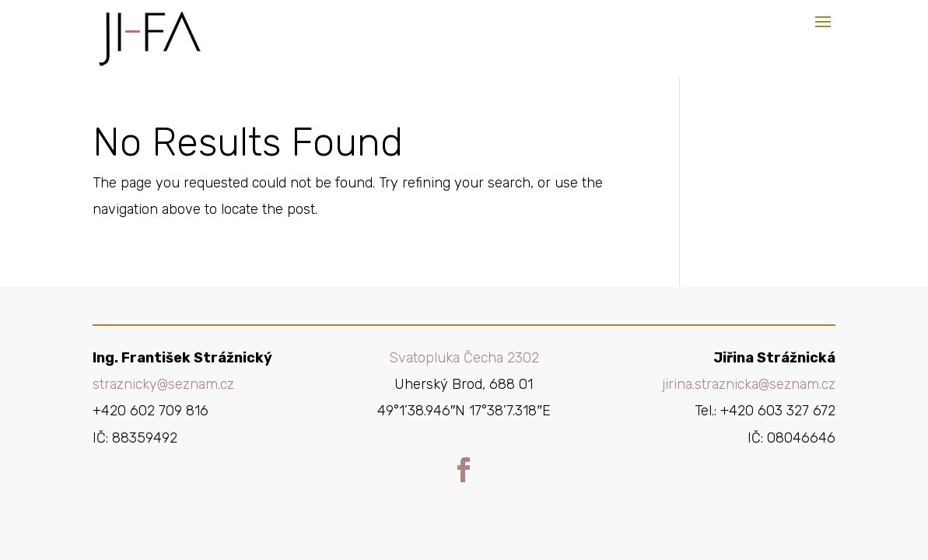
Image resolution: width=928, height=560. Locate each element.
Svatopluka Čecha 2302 (464, 358)
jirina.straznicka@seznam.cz (749, 384)
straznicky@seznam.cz (163, 384)
